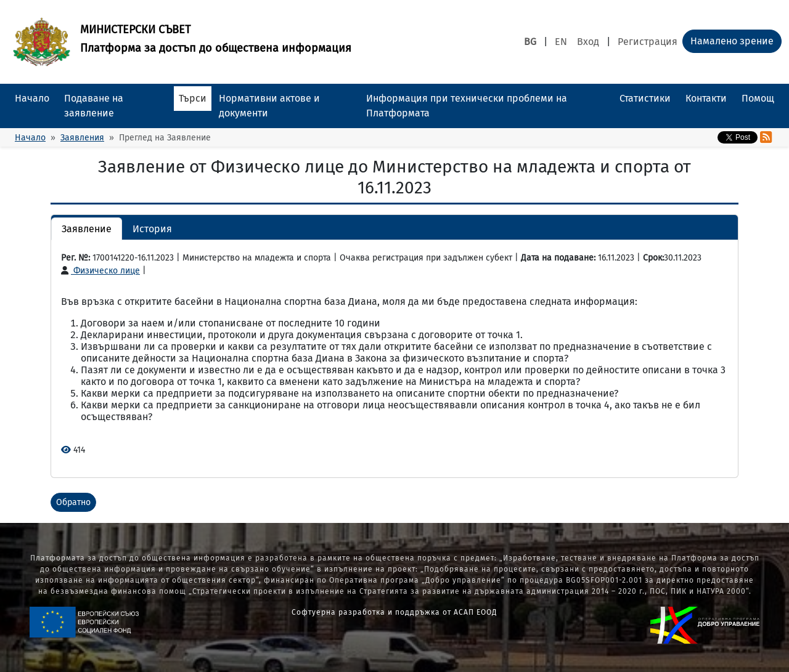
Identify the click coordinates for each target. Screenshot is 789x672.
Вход (588, 42)
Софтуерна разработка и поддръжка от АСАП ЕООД (394, 612)
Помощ (758, 98)
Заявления (82, 138)
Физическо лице (100, 271)
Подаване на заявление (94, 106)
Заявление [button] (87, 229)
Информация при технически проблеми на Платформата (467, 106)
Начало (32, 98)
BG (530, 42)
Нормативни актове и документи (269, 106)
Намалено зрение (732, 41)
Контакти (706, 98)
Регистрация (648, 42)
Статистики (645, 98)
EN (561, 42)
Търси (193, 98)
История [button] (152, 229)
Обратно (73, 502)
